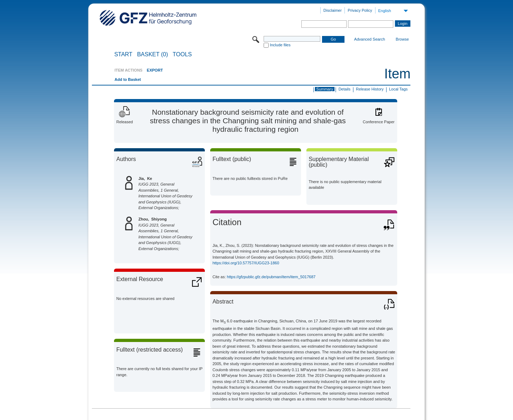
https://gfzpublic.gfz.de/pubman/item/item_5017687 (271, 277)
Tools (182, 55)
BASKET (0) (153, 55)
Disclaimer (333, 10)
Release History (370, 89)
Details (344, 89)
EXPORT (155, 70)
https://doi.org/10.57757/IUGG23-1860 (246, 263)
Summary (325, 89)
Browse (402, 39)
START (123, 55)
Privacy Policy (360, 10)
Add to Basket (128, 79)
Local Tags (398, 89)
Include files (280, 45)
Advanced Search (370, 39)
